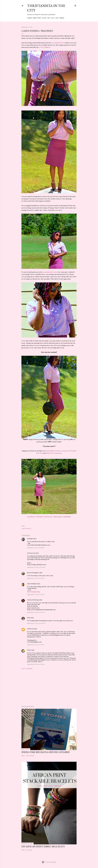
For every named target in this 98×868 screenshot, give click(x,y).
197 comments (30, 756)
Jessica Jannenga (33, 600)
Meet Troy (37, 18)
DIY (49, 18)
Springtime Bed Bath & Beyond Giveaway (46, 752)
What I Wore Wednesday (54, 453)
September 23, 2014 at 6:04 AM (36, 578)
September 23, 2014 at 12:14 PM (36, 594)
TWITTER (39, 517)
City (53, 18)
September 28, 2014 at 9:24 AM (36, 664)
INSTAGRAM (58, 517)
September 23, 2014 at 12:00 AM (36, 567)
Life (57, 18)
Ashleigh (30, 539)
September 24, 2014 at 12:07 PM (36, 612)
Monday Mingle (49, 451)
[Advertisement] (49, 687)
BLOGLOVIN (48, 517)
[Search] (75, 5)
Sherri (29, 650)
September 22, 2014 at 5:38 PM (36, 548)
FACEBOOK (31, 517)
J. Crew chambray (45, 47)
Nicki (29, 618)
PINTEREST (67, 517)
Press (62, 18)
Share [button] (23, 526)
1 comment (29, 850)
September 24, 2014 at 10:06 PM (36, 623)
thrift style (28, 529)
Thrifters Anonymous (62, 451)
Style (44, 18)
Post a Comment (27, 669)
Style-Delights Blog (34, 592)
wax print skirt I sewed (50, 272)
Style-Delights (32, 584)
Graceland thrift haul (58, 43)
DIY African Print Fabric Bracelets (43, 846)
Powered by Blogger (49, 862)
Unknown (30, 629)
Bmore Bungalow (33, 573)
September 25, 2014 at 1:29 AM (36, 645)
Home (29, 18)
